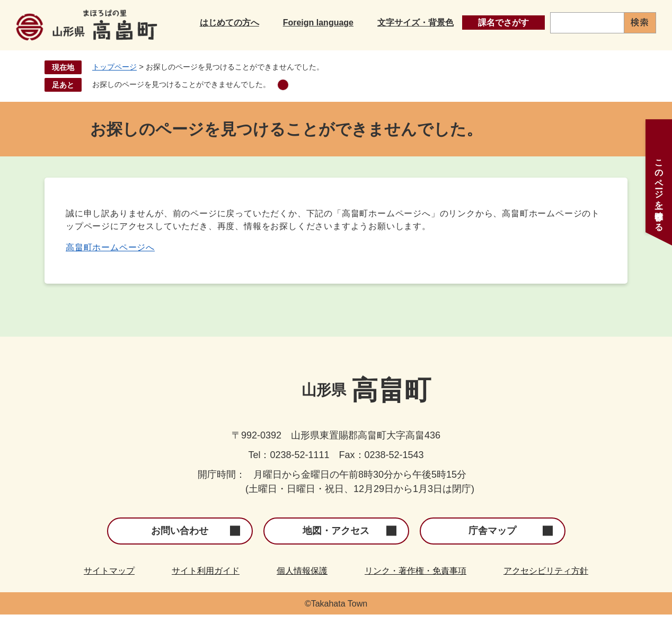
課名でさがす (503, 20)
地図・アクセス (336, 548)
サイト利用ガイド (206, 588)
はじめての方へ (229, 20)
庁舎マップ (492, 548)
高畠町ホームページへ (110, 265)
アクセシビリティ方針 (546, 588)
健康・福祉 (455, 47)
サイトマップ (109, 588)
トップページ (114, 84)
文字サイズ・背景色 (415, 20)
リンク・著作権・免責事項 (415, 588)
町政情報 (631, 47)
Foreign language (318, 20)
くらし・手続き (241, 47)
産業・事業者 (545, 47)
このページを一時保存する (659, 190)
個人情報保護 (302, 588)
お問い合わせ (180, 548)
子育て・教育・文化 (352, 47)
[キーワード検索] (587, 20)
